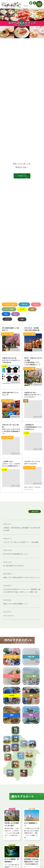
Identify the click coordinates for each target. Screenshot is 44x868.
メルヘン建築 (9, 309)
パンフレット (6, 7)
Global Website (25, 7)
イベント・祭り (10, 304)
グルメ (36, 304)
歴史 (15, 314)
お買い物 (24, 304)
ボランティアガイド (13, 7)
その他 (22, 309)
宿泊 (6, 314)
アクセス (1, 7)
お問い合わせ (19, 7)
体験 (32, 309)
